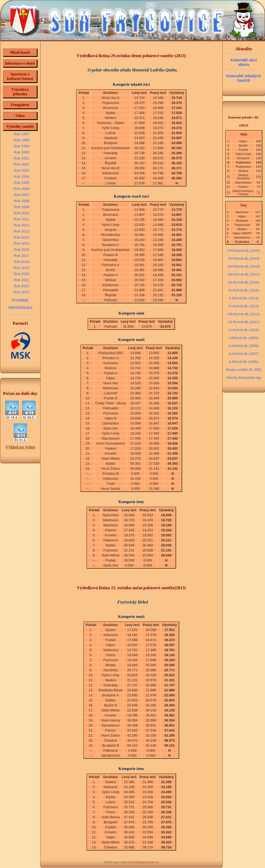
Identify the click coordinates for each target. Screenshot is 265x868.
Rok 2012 (21, 225)
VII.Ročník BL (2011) (244, 322)
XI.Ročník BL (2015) (244, 290)
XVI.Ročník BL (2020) (244, 251)
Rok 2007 (21, 195)
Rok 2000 (21, 152)
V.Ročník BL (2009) (244, 338)
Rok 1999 (21, 146)
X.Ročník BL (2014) (244, 298)
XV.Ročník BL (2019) (244, 259)
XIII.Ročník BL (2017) (244, 274)
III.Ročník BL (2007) (244, 354)
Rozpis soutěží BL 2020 (244, 370)
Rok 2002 (21, 164)
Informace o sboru (20, 63)
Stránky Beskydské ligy (244, 378)
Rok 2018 (21, 262)
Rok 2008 (21, 201)
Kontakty (20, 300)
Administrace (20, 307)
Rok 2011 (21, 219)
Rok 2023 (21, 292)
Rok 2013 (21, 231)
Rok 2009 (21, 207)
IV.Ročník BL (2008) (244, 346)
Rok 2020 (21, 274)
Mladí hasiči (20, 52)
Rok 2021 (21, 280)
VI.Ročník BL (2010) (244, 330)
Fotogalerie (20, 105)
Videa (20, 116)
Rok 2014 (21, 237)
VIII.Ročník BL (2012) (244, 314)
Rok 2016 (21, 250)
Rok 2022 (21, 286)
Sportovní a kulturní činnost (20, 76)
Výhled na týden (20, 447)
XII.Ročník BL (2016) (244, 282)
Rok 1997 (21, 134)
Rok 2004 (21, 177)
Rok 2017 (21, 256)
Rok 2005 (21, 183)
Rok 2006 (21, 189)
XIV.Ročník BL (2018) (244, 266)
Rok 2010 (21, 213)
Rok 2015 (21, 243)
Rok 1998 (21, 140)
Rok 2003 (21, 170)
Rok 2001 (21, 158)
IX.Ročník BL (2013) (244, 306)
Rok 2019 (21, 268)
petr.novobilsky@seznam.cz (140, 862)
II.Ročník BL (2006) (244, 362)
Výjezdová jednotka (20, 92)
